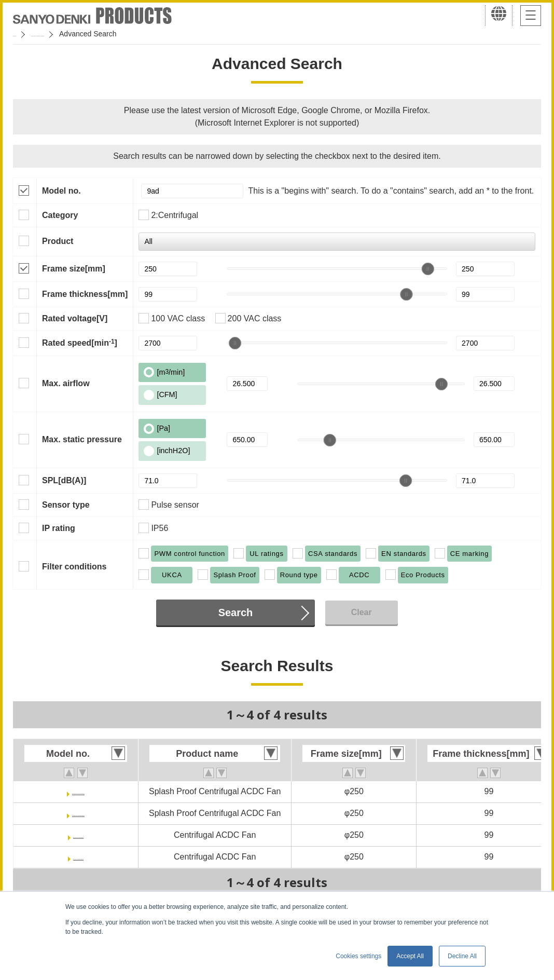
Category (60, 215)
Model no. (61, 191)
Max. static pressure (82, 439)
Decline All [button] (462, 956)
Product (58, 241)
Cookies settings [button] (358, 956)
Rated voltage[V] (75, 318)
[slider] (428, 269)
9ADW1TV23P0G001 (79, 813)
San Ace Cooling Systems (89, 34)
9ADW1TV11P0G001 (79, 791)
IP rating (59, 528)
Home (23, 34)
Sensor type (66, 505)
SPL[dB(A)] (64, 480)
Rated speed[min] (80, 343)
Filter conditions (74, 567)
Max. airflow (66, 383)
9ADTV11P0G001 (79, 835)
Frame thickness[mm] (85, 294)
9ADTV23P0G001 (79, 857)
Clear (362, 612)
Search (236, 612)
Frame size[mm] (74, 269)
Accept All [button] (410, 956)
